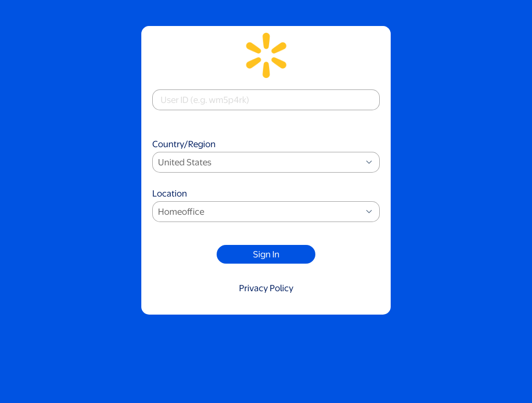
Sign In (266, 254)
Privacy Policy (266, 288)
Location (266, 206)
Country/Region (266, 157)
